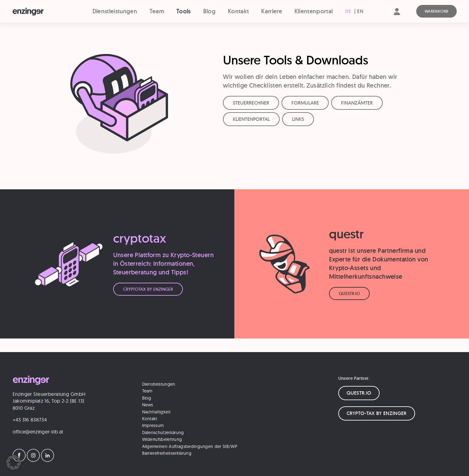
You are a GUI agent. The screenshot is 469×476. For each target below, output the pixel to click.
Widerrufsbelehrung (162, 439)
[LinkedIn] (47, 460)
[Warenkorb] (436, 11)
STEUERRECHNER (251, 103)
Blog (209, 11)
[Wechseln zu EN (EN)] (360, 11)
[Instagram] (33, 460)
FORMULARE (305, 103)
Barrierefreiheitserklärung (167, 453)
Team (157, 11)
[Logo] (39, 12)
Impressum (153, 425)
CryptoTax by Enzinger (148, 289)
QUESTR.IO (359, 393)
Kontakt (238, 11)
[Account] (397, 17)
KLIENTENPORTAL (251, 119)
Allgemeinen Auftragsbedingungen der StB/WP (190, 446)
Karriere (272, 11)
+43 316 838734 (30, 420)
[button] (14, 462)
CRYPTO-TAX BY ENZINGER (377, 413)
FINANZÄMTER (357, 103)
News (148, 405)
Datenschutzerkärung (163, 433)
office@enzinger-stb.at (38, 432)
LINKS (298, 119)
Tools (184, 11)
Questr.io (349, 293)
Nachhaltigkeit (156, 412)
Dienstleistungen (115, 11)
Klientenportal (314, 11)
